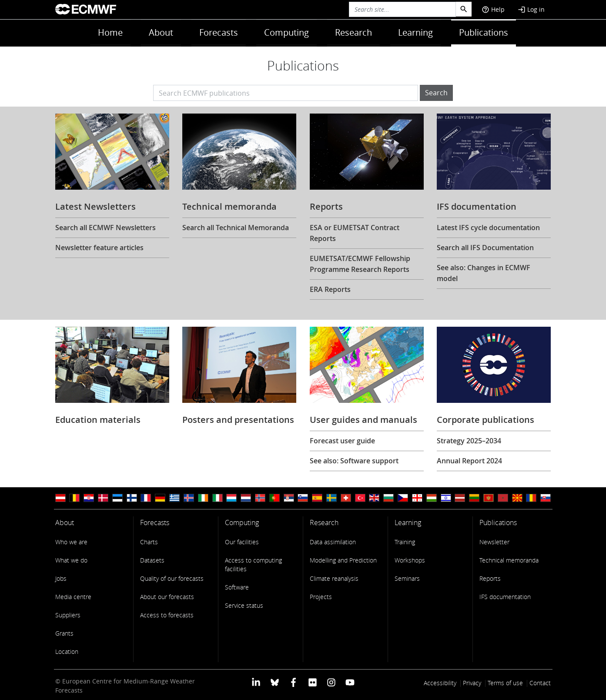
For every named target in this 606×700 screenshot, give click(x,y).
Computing (286, 32)
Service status (244, 605)
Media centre (73, 597)
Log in (531, 9)
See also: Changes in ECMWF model (484, 273)
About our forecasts (167, 597)
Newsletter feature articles (99, 248)
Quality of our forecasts (172, 578)
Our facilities (242, 542)
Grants (64, 633)
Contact (540, 683)
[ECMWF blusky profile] (275, 682)
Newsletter (494, 542)
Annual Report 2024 (469, 461)
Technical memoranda (509, 560)
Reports (490, 578)
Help (493, 9)
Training (405, 542)
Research (353, 32)
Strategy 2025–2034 (469, 441)
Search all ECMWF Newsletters (105, 228)
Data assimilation (333, 542)
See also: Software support (354, 461)
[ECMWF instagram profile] (331, 682)
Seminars (407, 578)
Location (67, 651)
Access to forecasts (167, 615)
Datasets (152, 560)
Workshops (410, 560)
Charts (149, 542)
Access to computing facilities (253, 564)
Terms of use (505, 683)
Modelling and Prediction (343, 560)
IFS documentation (505, 597)
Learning (415, 32)
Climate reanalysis (334, 578)
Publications (484, 32)
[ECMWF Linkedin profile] (256, 682)
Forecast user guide (342, 441)
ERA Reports (330, 289)
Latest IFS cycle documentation (488, 228)
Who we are (71, 542)
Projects (321, 597)
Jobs (61, 578)
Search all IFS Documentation (485, 248)
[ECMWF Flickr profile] (313, 682)
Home (110, 32)
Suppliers (68, 615)
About (161, 32)
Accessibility (440, 683)
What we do (71, 560)
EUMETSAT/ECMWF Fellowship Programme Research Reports (360, 264)
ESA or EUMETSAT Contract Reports (355, 233)
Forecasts (219, 32)
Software (237, 587)
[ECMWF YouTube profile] (350, 682)
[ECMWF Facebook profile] (293, 682)
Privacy (472, 683)
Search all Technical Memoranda (236, 228)
